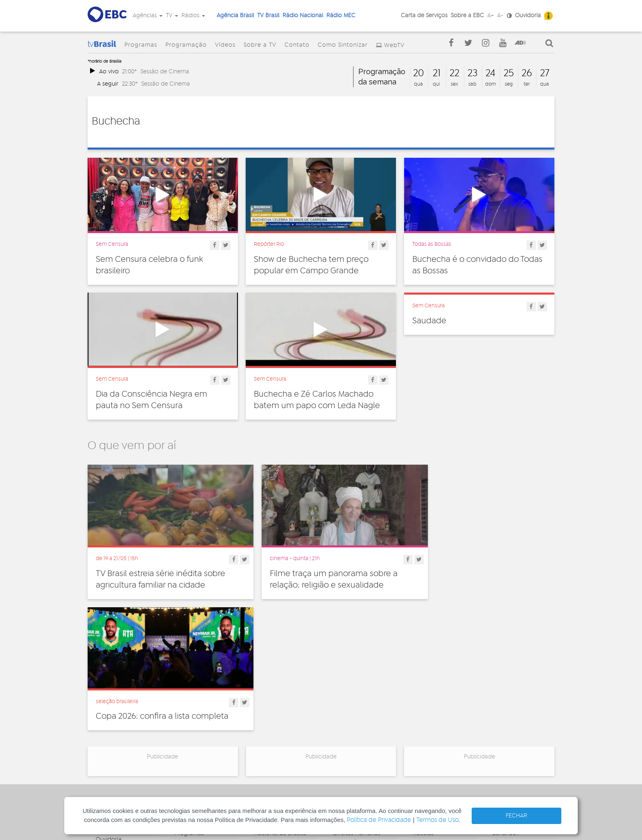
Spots (420, 730)
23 (472, 73)
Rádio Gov (506, 703)
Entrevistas (426, 685)
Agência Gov (509, 685)
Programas (141, 45)
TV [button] (172, 16)
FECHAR (517, 816)
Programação (186, 45)
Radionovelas (430, 712)
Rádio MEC (341, 16)
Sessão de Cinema (165, 72)
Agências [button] (148, 16)
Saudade (429, 321)
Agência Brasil (235, 16)
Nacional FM (270, 685)
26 (527, 73)
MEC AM (265, 751)
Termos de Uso (437, 820)
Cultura (343, 685)
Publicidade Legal (119, 736)
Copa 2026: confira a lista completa (479, 566)
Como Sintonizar (343, 45)
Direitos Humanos (357, 694)
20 (418, 73)
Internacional (350, 721)
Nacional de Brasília (280, 694)
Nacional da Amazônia (284, 718)
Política (343, 739)
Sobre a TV (260, 45)
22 (454, 73)
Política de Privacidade (379, 820)
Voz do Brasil (509, 712)
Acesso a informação (124, 727)
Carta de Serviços (424, 16)
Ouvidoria (528, 16)
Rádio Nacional (303, 16)
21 (437, 73)
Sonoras (423, 721)
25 (509, 73)
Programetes (430, 703)
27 (545, 73)
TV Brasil (268, 16)
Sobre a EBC (467, 16)
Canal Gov (505, 694)
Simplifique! (111, 718)
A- (500, 16)
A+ (491, 16)
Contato (297, 45)
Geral (340, 712)
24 (491, 73)
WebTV (394, 45)
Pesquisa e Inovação (360, 730)
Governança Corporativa (112, 688)
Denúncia (108, 709)
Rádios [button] (193, 16)
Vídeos (225, 45)
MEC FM (265, 742)
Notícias (423, 694)
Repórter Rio (269, 244)
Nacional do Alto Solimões (277, 730)
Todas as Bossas (432, 244)
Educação (347, 703)
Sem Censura (112, 244)
